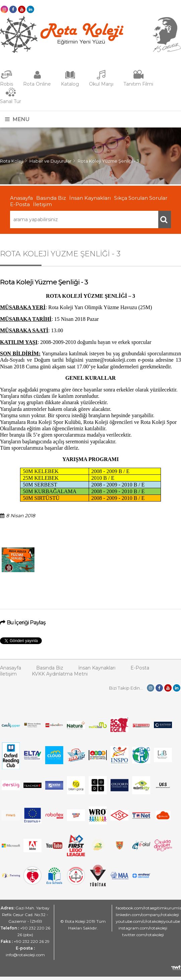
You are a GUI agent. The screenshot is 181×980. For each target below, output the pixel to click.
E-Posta (20, 204)
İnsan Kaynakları (90, 198)
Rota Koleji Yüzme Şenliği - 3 (108, 161)
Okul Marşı (101, 84)
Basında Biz (51, 198)
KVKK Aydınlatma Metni (60, 674)
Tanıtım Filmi (138, 84)
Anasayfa (21, 198)
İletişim (42, 204)
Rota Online (37, 84)
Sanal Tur (11, 101)
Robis (7, 84)
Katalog (70, 84)
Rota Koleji (12, 161)
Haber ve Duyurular (51, 161)
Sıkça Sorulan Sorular (141, 198)
